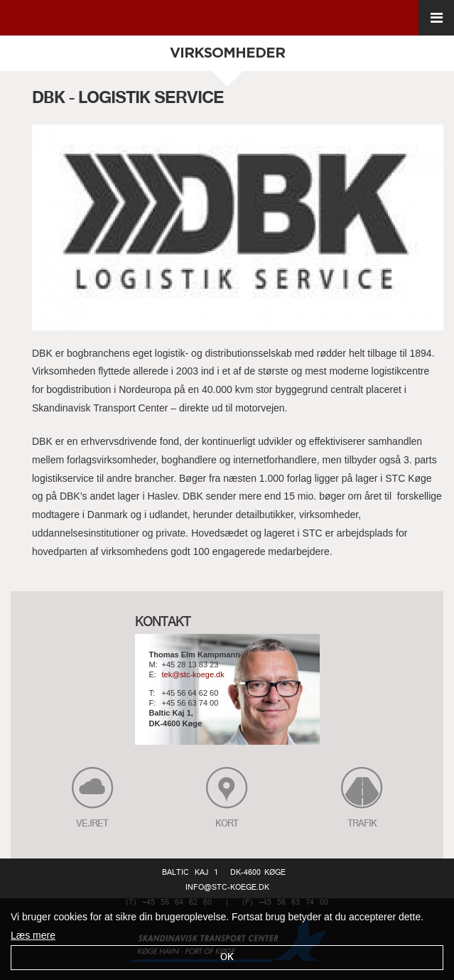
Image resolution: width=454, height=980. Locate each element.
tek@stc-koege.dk (193, 675)
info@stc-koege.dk (227, 888)
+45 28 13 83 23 (190, 665)
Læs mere (33, 935)
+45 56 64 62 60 (190, 693)
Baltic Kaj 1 (190, 873)
